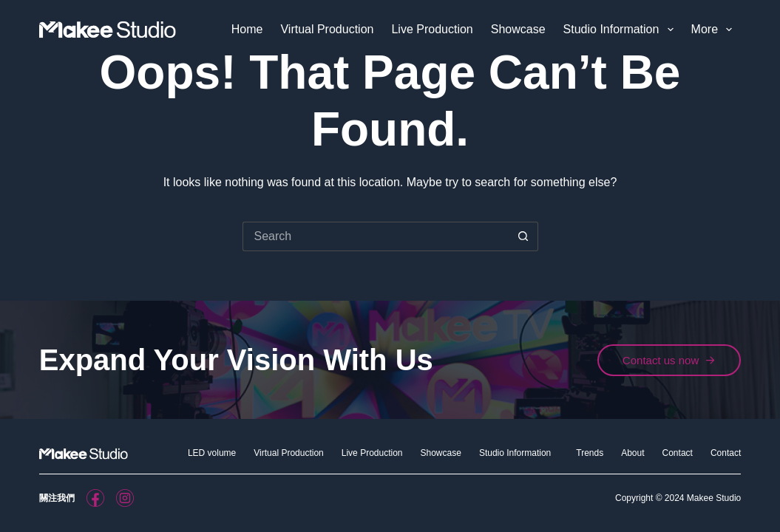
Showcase (518, 29)
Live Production (432, 29)
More (715, 30)
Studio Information (621, 30)
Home (247, 29)
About (633, 453)
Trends (590, 453)
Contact (678, 453)
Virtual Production (327, 29)
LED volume (212, 453)
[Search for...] (376, 236)
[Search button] (523, 236)
